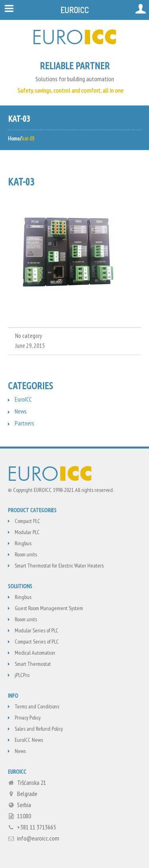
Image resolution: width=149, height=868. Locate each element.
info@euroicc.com (38, 838)
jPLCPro (22, 675)
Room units (26, 554)
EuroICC (23, 399)
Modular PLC (27, 532)
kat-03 (21, 182)
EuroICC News (29, 740)
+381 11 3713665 (37, 827)
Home (14, 138)
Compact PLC (27, 521)
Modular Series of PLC (37, 630)
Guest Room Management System (49, 608)
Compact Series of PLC (37, 642)
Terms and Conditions (37, 706)
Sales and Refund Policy (39, 729)
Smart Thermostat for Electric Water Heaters (59, 566)
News (21, 411)
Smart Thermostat (33, 664)
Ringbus (23, 543)
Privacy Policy (28, 718)
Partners (24, 423)
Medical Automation (35, 653)
